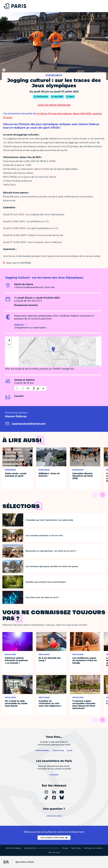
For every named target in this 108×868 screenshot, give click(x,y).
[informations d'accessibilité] (30, 388)
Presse (65, 848)
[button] (53, 349)
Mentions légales (13, 848)
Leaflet (77, 366)
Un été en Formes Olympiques (54, 114)
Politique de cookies (93, 848)
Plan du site (54, 852)
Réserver (19, 325)
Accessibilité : (42, 848)
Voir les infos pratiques (54, 105)
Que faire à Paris (25, 862)
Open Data (76, 848)
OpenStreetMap (91, 366)
